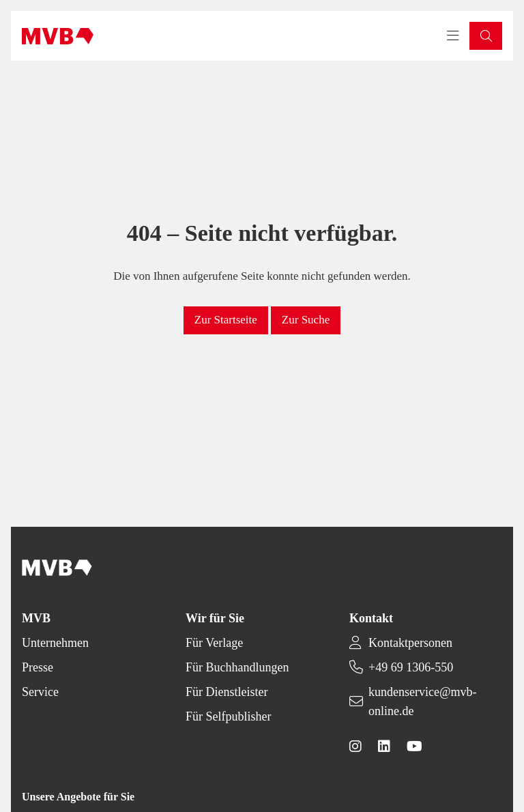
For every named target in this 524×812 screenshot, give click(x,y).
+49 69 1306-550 (411, 667)
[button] (486, 36)
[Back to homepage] (58, 36)
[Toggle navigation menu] (453, 36)
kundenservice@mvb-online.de (423, 701)
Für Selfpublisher (229, 716)
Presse (38, 667)
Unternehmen (55, 643)
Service (40, 692)
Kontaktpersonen (410, 643)
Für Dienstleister (227, 692)
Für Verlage (214, 643)
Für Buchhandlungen (237, 667)
